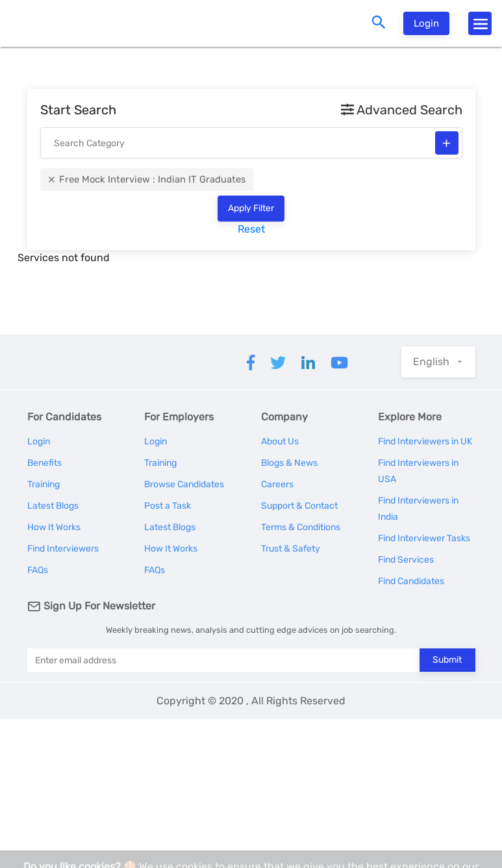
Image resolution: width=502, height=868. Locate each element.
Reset (251, 229)
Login (426, 23)
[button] (438, 362)
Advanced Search (402, 110)
